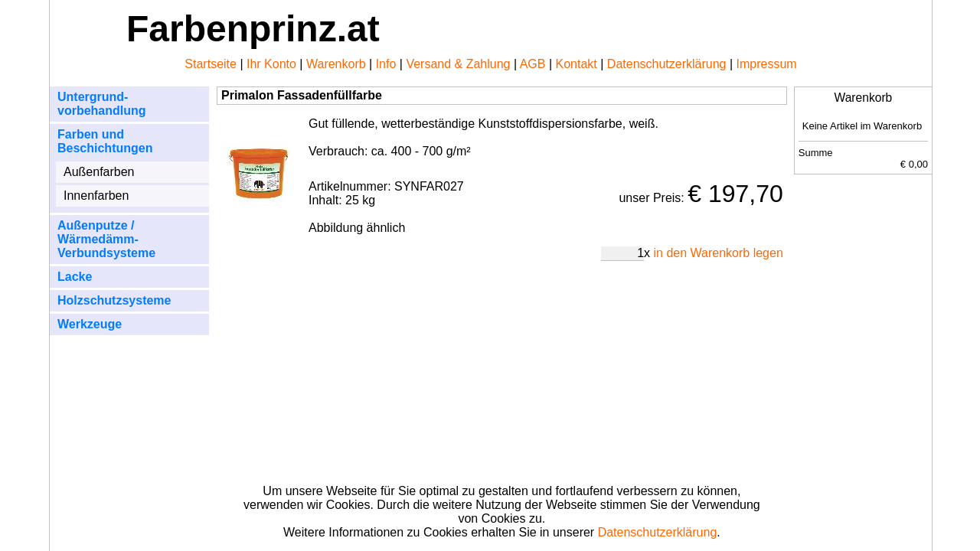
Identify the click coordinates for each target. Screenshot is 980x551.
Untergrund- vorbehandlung (102, 104)
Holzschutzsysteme (114, 300)
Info (386, 64)
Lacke (75, 277)
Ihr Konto (271, 64)
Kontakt (577, 64)
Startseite (211, 64)
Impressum (767, 64)
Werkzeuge (90, 324)
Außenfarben (99, 172)
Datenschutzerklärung (667, 64)
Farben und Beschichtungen (105, 141)
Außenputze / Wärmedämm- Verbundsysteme (106, 239)
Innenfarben (96, 196)
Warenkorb (336, 64)
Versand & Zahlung (458, 64)
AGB (533, 64)
